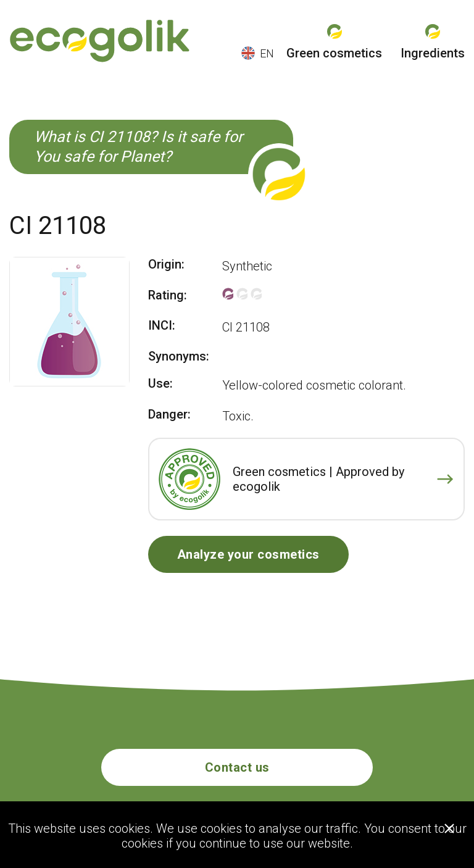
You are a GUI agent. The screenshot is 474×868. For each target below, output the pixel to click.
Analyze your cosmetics (248, 554)
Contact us (237, 767)
